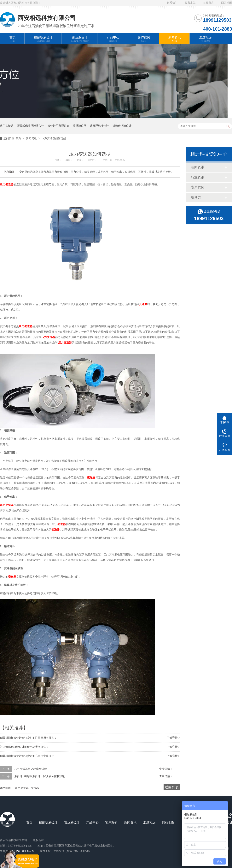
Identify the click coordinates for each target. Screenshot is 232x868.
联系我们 (172, 3)
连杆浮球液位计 (99, 126)
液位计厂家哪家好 (58, 126)
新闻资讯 (175, 39)
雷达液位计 (80, 39)
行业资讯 (198, 177)
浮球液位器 (80, 126)
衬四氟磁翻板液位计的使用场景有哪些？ (24, 747)
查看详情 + (166, 769)
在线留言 (208, 3)
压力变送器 (22, 788)
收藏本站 (190, 3)
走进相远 (205, 39)
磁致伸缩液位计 (122, 126)
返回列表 (172, 787)
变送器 (35, 788)
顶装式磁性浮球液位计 (31, 126)
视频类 (196, 197)
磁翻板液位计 (43, 39)
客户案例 (144, 39)
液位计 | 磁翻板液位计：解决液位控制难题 (40, 776)
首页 (13, 39)
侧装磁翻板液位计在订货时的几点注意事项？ (27, 756)
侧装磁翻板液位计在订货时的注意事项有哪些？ (28, 738)
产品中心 (113, 39)
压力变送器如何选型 (54, 138)
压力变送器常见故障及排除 (31, 769)
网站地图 (227, 3)
